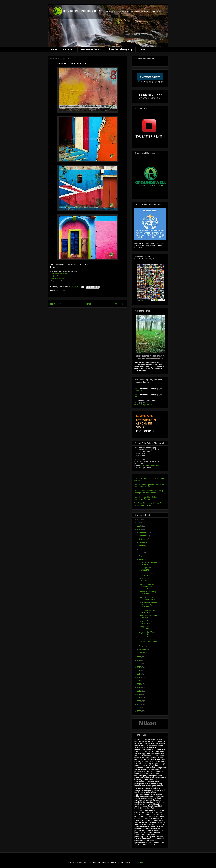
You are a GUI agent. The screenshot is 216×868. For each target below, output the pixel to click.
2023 (139, 529)
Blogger (144, 862)
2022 (139, 657)
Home (54, 49)
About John (69, 49)
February (143, 649)
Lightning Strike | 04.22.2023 (145, 569)
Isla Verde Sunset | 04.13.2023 (146, 622)
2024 (139, 526)
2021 (139, 660)
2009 (139, 701)
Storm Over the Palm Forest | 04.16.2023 (147, 598)
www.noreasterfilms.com (57, 279)
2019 (139, 667)
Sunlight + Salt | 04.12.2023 (145, 628)
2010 (139, 698)
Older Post (120, 304)
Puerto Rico (61, 291)
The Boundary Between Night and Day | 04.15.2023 (148, 605)
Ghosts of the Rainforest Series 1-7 (148, 563)
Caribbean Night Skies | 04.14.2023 (148, 611)
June (141, 553)
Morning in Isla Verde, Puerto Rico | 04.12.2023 (147, 634)
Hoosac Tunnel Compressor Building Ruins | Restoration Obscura (149, 492)
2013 (139, 687)
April (141, 559)
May (141, 556)
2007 (139, 708)
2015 (139, 681)
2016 (139, 677)
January (143, 653)
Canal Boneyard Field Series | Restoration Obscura (146, 498)
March (142, 646)
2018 (139, 671)
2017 (139, 674)
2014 (139, 684)
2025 (139, 523)
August (142, 546)
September (144, 542)
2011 (139, 694)
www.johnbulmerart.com (57, 276)
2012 (139, 691)
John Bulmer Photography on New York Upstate (149, 641)
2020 (139, 664)
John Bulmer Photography (120, 49)
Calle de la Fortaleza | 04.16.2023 (147, 593)
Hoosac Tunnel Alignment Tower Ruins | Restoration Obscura (150, 486)
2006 (139, 711)
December (143, 532)
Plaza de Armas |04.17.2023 (145, 580)
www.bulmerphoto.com (150, 466)
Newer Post (56, 304)
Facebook (138, 391)
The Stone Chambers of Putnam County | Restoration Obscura (150, 504)
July (141, 549)
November (143, 536)
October (143, 539)
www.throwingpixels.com (144, 405)
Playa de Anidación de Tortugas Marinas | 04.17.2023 (147, 586)
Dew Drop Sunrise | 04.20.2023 (146, 574)
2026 (139, 519)
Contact (142, 49)
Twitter (137, 397)
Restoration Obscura (91, 49)
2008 (139, 704)
